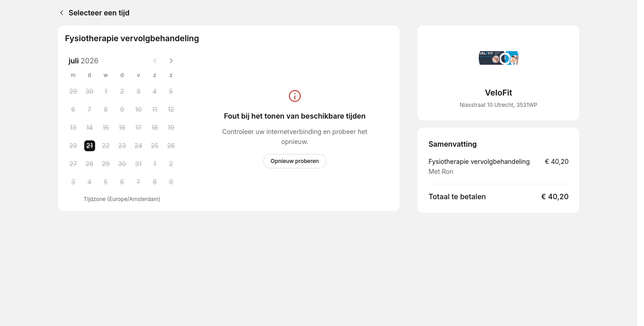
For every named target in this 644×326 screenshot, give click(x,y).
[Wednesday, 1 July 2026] (106, 91)
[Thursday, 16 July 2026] (122, 128)
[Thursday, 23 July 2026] (122, 146)
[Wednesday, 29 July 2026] (106, 164)
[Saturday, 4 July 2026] (155, 91)
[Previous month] (155, 61)
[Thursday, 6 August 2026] (122, 182)
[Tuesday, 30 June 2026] (90, 91)
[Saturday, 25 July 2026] (155, 146)
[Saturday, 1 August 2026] (155, 164)
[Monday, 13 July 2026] (73, 128)
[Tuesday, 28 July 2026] (90, 164)
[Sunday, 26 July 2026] (171, 146)
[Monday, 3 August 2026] (73, 182)
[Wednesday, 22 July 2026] (106, 146)
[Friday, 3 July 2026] (139, 91)
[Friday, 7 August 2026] (139, 182)
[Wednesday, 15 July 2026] (106, 128)
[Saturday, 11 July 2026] (155, 110)
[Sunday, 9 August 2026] (171, 182)
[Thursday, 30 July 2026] (122, 164)
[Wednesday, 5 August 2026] (106, 182)
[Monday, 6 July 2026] (73, 110)
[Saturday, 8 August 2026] (155, 182)
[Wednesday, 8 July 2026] (106, 110)
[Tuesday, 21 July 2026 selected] (90, 146)
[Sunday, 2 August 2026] (171, 164)
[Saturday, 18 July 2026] (155, 128)
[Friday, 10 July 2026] (139, 110)
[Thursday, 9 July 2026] (122, 110)
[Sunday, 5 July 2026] (171, 91)
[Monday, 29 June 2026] (73, 91)
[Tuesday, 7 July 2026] (90, 110)
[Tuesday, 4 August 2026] (90, 182)
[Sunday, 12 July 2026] (171, 110)
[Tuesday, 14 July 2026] (90, 128)
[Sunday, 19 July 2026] (171, 128)
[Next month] (171, 61)
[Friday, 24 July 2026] (139, 146)
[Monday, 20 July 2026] (73, 146)
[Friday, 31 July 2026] (139, 164)
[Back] (60, 13)
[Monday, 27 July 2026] (73, 164)
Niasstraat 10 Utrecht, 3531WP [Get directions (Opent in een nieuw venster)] (499, 105)
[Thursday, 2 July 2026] (122, 91)
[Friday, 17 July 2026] (139, 128)
